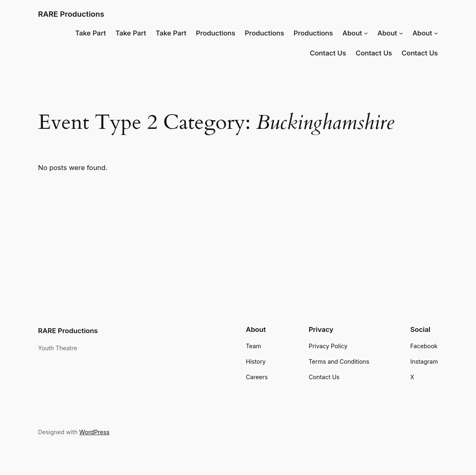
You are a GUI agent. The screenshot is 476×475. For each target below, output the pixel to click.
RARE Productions (71, 14)
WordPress (94, 432)
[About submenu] (366, 33)
